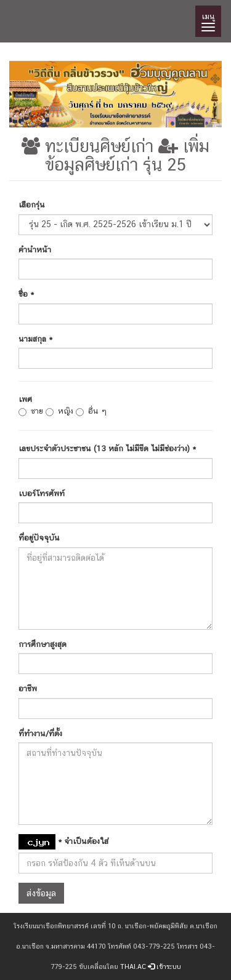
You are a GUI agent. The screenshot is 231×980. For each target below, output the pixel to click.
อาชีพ (28, 689)
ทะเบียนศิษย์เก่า (87, 146)
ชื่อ (26, 294)
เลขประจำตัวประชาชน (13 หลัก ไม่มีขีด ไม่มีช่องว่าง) (107, 448)
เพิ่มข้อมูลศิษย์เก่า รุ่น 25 (127, 155)
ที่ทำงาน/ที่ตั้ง (40, 733)
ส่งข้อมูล (41, 893)
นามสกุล (35, 339)
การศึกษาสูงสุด (43, 644)
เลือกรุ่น (32, 205)
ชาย (31, 411)
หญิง (59, 411)
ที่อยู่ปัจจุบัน (39, 538)
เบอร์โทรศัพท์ (42, 493)
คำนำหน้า (35, 250)
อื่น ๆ (91, 411)
